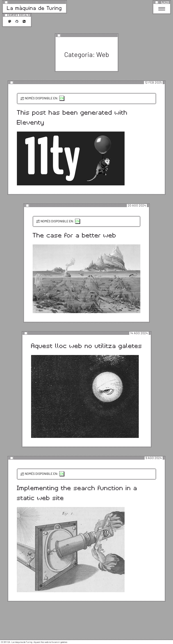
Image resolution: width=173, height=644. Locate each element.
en (62, 98)
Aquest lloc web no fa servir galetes (50, 642)
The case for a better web (74, 235)
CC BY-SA (6, 642)
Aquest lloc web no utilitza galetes (87, 346)
